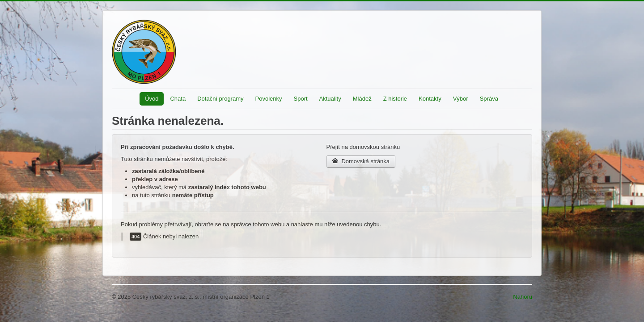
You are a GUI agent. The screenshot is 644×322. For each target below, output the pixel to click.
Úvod (152, 99)
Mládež (362, 99)
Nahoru (523, 297)
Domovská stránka (361, 161)
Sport (301, 99)
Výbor (461, 99)
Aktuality (330, 99)
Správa (489, 99)
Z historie (395, 99)
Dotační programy (220, 99)
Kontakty (430, 99)
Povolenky (269, 99)
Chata (178, 99)
